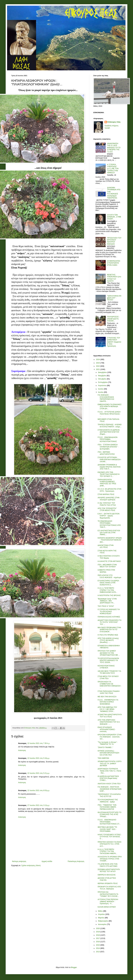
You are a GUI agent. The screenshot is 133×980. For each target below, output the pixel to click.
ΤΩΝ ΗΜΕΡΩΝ (103, 758)
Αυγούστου (102, 386)
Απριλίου (102, 914)
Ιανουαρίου (103, 924)
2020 (98, 928)
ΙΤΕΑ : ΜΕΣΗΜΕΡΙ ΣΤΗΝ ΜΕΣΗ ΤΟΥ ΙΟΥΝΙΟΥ (107, 566)
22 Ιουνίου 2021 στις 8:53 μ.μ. (39, 790)
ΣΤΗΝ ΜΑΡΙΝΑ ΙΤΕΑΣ (106, 494)
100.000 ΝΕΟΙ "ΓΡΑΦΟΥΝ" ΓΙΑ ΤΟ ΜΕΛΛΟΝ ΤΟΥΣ (109, 672)
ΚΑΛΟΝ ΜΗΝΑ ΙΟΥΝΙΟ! (107, 907)
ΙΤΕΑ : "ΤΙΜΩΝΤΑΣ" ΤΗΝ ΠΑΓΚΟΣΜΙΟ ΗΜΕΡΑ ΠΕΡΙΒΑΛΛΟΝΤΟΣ (107, 807)
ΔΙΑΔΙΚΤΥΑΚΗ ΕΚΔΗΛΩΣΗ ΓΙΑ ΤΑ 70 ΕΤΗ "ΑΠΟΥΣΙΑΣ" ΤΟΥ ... (110, 622)
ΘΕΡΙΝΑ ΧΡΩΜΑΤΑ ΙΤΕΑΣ (108, 883)
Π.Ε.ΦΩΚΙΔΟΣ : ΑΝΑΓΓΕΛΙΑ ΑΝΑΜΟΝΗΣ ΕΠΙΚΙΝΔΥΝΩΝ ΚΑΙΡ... (110, 789)
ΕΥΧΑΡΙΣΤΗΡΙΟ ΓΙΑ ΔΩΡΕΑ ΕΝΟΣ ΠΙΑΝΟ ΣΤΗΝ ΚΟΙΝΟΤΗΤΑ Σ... (108, 583)
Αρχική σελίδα (47, 861)
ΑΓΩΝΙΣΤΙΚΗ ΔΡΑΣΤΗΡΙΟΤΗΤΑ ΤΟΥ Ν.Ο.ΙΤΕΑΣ (110, 716)
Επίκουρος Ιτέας (114, 122)
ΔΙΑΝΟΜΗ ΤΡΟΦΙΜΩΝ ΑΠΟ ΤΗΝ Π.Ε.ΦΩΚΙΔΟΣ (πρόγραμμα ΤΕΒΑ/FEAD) (114, 193)
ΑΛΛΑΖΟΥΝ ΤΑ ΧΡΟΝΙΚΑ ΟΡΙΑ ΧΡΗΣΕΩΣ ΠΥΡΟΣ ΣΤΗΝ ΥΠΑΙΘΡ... (110, 859)
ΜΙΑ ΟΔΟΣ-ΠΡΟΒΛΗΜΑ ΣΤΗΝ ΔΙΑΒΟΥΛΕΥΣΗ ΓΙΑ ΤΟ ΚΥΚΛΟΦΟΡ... (109, 630)
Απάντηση (22, 750)
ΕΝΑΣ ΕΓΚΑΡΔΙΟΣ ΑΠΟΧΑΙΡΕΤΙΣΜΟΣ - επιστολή (107, 729)
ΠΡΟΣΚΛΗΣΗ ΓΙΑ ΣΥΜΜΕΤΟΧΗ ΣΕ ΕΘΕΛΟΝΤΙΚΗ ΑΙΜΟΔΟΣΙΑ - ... (110, 685)
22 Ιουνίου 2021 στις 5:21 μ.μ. (39, 773)
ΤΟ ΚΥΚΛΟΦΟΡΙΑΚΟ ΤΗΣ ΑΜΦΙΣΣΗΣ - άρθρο (108, 801)
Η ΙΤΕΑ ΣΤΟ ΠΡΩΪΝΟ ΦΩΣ (108, 635)
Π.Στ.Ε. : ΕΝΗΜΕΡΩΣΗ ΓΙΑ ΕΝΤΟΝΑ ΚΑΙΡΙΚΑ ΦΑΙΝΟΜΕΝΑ (108, 702)
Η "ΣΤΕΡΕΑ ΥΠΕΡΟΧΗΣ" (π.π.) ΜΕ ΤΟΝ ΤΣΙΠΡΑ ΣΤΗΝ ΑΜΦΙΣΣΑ (113, 169)
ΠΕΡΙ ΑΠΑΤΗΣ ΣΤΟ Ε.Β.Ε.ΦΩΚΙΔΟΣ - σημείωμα (109, 576)
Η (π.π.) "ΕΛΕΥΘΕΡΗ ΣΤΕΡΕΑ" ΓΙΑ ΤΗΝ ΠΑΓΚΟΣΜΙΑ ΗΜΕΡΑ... (107, 851)
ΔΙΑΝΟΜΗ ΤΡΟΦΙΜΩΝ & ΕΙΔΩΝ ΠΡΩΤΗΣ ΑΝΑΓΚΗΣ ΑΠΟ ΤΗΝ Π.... (109, 467)
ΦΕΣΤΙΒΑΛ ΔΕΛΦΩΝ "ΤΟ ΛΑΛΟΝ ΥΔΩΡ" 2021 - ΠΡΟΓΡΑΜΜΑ (107, 829)
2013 (98, 952)
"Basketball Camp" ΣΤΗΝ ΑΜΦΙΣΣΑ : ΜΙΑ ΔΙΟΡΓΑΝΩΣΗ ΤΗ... (107, 601)
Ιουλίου (101, 389)
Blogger (74, 967)
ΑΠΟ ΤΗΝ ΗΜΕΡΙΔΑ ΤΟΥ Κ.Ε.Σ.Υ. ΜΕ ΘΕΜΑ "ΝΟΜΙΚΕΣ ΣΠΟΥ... (107, 709)
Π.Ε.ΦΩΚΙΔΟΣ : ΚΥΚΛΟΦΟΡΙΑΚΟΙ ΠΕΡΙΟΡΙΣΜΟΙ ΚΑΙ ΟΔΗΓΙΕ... (106, 398)
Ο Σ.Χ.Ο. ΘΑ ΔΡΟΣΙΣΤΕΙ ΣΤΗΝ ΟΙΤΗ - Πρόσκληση (110, 490)
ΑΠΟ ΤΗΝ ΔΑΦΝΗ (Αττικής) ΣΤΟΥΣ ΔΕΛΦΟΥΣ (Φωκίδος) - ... (108, 640)
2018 (98, 935)
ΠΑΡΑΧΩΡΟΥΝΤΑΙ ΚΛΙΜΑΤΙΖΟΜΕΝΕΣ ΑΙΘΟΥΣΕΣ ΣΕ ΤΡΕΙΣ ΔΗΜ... (107, 483)
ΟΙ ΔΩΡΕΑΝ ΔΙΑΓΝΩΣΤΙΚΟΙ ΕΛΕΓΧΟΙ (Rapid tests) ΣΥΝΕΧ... (108, 778)
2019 (98, 932)
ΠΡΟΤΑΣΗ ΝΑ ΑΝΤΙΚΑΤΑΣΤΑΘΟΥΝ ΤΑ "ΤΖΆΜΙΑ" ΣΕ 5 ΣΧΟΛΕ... (108, 894)
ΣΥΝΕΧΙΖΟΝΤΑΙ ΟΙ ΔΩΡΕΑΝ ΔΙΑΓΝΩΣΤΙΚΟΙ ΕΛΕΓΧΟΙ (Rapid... (109, 432)
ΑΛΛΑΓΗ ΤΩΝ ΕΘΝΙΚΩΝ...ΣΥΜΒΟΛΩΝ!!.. (114, 217)
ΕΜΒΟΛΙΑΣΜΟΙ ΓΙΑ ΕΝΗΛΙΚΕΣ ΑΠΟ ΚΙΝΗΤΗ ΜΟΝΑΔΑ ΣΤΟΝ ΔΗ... (110, 407)
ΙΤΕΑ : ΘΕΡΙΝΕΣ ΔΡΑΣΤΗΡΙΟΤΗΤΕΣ (106, 453)
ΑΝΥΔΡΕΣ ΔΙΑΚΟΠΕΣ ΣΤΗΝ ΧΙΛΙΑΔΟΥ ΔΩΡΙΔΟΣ (109, 499)
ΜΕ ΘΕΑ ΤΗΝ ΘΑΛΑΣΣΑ (107, 697)
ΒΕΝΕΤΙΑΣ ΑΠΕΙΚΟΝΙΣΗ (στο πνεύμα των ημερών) (114, 278)
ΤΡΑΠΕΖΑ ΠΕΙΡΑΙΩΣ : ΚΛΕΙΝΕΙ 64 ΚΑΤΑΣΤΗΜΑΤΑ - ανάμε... (110, 426)
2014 (98, 948)
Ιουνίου (101, 392)
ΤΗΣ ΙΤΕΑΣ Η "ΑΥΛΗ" (106, 606)
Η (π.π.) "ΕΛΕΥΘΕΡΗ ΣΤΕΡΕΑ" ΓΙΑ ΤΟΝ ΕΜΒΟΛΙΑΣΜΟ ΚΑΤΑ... (107, 590)
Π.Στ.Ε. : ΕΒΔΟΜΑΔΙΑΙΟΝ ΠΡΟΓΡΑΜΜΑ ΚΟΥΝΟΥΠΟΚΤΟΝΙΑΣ (108, 439)
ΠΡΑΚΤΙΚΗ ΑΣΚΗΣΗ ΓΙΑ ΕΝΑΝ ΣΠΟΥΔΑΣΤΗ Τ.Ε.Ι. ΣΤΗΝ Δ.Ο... (109, 844)
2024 (98, 360)
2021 (98, 369)
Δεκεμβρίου (103, 372)
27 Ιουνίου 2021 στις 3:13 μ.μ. (39, 805)
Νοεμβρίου (102, 376)
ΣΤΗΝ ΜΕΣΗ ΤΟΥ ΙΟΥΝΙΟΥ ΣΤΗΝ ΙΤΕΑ (108, 677)
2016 (98, 942)
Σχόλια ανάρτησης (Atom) (31, 865)
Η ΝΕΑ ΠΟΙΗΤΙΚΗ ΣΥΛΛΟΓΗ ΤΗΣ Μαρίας (109, 557)
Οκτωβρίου (102, 379)
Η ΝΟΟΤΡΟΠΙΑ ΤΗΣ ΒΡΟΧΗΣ (109, 595)
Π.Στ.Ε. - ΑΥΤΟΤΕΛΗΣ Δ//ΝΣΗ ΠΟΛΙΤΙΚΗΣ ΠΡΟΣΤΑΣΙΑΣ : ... (109, 414)
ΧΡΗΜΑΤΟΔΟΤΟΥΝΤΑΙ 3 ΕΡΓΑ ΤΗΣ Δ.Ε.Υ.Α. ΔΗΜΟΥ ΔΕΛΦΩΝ (110, 764)
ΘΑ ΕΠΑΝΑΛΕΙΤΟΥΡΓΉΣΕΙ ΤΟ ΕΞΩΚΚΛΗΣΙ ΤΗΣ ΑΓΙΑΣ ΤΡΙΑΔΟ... (110, 814)
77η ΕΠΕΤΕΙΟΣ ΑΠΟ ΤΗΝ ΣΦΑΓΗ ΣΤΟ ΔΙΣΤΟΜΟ (108, 865)
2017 (98, 938)
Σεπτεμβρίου (103, 382)
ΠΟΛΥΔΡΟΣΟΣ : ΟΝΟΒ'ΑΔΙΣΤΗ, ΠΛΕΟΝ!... (113, 319)
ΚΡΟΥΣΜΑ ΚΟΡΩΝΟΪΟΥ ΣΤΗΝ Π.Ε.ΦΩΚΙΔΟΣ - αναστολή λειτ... (110, 737)
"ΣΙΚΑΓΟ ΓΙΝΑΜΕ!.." (105, 747)
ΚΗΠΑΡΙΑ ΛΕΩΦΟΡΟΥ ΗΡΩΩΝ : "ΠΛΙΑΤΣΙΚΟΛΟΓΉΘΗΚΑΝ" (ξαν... (110, 540)
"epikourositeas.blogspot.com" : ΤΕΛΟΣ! (114, 298)
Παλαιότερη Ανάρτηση (76, 861)
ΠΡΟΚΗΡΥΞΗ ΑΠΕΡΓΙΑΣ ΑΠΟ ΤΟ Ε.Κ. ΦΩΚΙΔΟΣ (109, 888)
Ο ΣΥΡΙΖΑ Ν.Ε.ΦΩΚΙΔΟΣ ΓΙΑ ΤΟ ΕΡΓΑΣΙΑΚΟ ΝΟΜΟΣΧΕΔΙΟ (109, 612)
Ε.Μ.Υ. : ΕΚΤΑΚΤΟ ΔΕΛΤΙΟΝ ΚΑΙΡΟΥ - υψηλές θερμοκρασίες (109, 516)
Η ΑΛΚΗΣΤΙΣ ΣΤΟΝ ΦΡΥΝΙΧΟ (109, 561)
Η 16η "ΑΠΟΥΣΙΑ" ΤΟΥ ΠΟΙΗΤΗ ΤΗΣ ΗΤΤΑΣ (107, 504)
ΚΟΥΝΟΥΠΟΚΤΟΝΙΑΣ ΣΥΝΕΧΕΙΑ (106, 667)
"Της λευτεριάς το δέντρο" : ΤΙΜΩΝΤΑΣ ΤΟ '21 (108, 743)
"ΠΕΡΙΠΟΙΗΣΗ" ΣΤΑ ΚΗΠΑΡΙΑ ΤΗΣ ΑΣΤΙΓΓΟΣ (109, 795)
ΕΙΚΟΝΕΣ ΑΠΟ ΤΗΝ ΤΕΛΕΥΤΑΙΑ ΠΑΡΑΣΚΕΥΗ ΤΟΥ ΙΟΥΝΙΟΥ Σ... (109, 474)
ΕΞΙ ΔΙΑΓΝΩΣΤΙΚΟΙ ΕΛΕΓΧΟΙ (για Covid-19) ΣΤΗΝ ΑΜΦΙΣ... (109, 533)
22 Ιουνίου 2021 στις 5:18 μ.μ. (39, 758)
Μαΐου (101, 911)
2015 (98, 945)
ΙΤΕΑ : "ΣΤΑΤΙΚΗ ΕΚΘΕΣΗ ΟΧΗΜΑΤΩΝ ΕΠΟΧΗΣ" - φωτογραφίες (108, 447)
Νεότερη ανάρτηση (19, 861)
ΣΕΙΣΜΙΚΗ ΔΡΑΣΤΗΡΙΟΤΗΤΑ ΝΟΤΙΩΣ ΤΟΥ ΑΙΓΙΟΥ (109, 870)
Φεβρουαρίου (103, 921)
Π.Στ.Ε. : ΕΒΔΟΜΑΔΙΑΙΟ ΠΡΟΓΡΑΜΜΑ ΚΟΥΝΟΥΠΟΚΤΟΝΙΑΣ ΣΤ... (109, 822)
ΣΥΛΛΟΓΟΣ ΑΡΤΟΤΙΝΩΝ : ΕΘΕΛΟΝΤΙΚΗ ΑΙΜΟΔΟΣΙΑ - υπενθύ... (110, 459)
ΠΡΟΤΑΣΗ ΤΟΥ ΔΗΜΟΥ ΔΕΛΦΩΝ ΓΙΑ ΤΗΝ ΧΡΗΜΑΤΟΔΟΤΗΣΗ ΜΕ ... (109, 653)
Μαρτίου (101, 918)
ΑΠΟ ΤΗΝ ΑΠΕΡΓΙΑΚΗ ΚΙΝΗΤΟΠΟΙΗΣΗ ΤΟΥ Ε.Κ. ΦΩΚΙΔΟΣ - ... (109, 722)
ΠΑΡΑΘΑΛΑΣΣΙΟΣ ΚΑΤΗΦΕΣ (109, 617)
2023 (98, 363)
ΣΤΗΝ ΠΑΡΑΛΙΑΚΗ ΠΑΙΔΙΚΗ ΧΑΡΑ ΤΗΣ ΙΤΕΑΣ (109, 692)
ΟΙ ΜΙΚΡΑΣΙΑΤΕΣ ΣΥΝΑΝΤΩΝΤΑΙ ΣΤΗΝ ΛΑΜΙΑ (114, 263)
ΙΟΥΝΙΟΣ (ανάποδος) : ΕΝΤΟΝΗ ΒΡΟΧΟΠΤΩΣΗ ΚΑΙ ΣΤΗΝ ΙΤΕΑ (108, 753)
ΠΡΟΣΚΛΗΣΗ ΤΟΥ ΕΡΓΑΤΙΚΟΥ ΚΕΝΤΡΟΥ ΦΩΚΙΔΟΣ (114, 241)
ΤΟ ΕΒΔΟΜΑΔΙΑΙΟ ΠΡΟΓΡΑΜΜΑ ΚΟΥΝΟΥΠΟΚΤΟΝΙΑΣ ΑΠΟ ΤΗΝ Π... (109, 524)
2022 (98, 366)
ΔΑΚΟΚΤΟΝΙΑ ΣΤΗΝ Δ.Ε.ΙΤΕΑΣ (106, 546)
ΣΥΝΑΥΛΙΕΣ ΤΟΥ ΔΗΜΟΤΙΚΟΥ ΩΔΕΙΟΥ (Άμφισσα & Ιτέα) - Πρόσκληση (114, 342)
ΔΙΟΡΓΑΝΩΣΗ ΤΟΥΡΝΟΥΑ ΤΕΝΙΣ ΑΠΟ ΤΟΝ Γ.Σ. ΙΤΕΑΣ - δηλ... (109, 771)
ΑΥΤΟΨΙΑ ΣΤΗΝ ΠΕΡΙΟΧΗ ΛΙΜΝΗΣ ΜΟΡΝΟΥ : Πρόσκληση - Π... (108, 902)
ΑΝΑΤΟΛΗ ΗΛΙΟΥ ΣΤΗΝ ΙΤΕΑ (109, 784)
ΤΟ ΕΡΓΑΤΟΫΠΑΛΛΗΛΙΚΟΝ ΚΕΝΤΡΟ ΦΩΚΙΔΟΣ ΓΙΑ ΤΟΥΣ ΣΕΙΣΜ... (108, 660)
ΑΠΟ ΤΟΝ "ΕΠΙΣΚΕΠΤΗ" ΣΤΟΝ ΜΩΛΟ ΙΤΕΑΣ (107, 509)
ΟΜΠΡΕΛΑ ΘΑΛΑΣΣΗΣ (107, 875)
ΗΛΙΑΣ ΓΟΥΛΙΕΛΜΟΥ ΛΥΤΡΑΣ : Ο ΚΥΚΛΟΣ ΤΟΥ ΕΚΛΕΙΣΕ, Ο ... (110, 837)
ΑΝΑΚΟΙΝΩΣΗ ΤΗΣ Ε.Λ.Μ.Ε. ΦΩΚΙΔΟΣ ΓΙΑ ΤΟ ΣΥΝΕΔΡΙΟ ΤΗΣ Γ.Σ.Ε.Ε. (114, 148)
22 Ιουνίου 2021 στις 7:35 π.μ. (39, 743)
